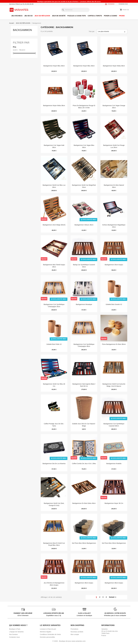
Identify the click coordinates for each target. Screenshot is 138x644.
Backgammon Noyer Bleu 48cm (54, 66)
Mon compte (75, 634)
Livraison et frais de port (48, 629)
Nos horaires (13, 634)
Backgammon (22, 30)
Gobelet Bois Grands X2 (114, 304)
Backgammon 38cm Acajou (114, 583)
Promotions (74, 629)
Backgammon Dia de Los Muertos (54, 464)
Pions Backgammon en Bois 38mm (114, 344)
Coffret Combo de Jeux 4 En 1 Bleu (84, 464)
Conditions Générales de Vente (50, 634)
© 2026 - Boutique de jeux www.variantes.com (69, 641)
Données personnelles (47, 637)
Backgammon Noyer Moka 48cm (114, 66)
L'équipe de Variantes (16, 632)
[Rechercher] (75, 10)
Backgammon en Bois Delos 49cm (84, 503)
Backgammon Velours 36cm (84, 225)
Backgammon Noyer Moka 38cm (54, 106)
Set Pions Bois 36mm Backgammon (84, 543)
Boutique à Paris (15, 629)
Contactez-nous (123, 4)
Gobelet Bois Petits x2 (54, 344)
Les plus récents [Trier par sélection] (112, 32)
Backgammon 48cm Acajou (84, 583)
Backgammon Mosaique (84, 304)
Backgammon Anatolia (114, 464)
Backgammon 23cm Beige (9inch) (54, 225)
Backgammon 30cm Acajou (114, 265)
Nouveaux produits (77, 632)
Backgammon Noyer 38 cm (114, 503)
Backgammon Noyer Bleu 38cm (84, 66)
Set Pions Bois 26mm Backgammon (114, 543)
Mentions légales (46, 632)
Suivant (113, 597)
